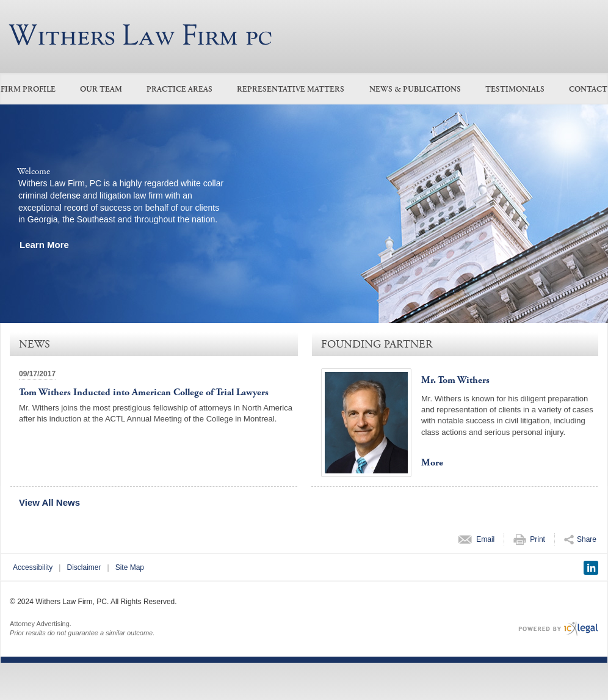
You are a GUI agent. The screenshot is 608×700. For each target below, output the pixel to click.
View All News (49, 502)
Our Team (101, 89)
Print (537, 539)
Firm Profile (28, 89)
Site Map (130, 567)
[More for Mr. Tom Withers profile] (435, 463)
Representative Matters (291, 89)
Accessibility (33, 567)
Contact (588, 89)
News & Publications (415, 89)
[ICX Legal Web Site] (558, 629)
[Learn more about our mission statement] (47, 245)
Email (485, 539)
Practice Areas (179, 89)
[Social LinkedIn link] (591, 568)
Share (587, 539)
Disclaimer (84, 567)
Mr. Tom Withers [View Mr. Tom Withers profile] (455, 380)
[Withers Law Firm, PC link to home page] (140, 35)
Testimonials (515, 89)
